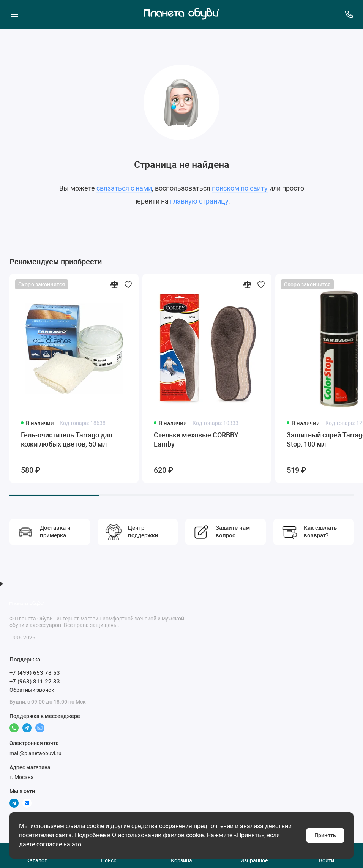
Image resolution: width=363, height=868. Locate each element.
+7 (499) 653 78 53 (35, 673)
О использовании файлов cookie (158, 835)
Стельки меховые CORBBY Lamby (196, 440)
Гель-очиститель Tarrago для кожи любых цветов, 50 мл (67, 440)
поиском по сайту (240, 188)
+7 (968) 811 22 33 (35, 682)
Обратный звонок (32, 690)
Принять (325, 835)
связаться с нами (124, 188)
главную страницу (199, 201)
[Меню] (14, 14)
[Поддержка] (349, 14)
